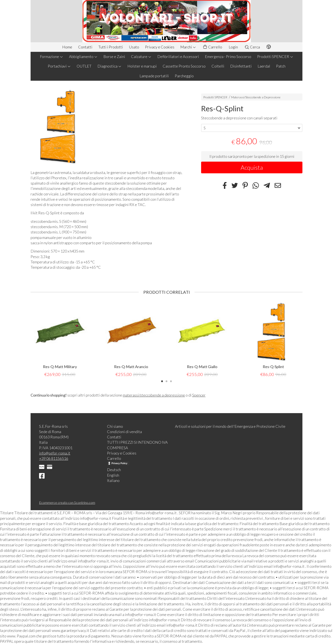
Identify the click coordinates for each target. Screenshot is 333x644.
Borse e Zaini (114, 56)
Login (233, 47)
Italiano (113, 480)
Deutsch (114, 470)
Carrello (212, 47)
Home (67, 47)
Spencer (199, 395)
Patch (281, 66)
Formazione (52, 56)
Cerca (252, 47)
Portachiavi (59, 66)
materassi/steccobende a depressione (154, 395)
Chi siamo (115, 426)
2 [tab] (166, 381)
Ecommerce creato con (67, 502)
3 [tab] (171, 381)
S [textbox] (205, 128)
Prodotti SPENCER (275, 56)
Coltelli (218, 66)
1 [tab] (162, 381)
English (113, 475)
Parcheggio (184, 76)
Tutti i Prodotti (111, 47)
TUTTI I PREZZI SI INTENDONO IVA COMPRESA (137, 445)
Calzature (141, 56)
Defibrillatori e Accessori (178, 56)
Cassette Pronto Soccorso (184, 66)
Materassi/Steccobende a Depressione (256, 97)
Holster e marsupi (142, 66)
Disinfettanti (241, 66)
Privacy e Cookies (160, 47)
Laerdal (264, 66)
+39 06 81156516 (54, 458)
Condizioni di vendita (124, 432)
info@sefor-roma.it (55, 453)
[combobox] (252, 128)
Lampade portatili (154, 76)
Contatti (85, 47)
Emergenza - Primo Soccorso (228, 56)
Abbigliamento (83, 56)
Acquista (252, 167)
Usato (134, 47)
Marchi (188, 47)
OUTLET (84, 66)
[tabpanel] (60, 340)
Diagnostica (109, 66)
